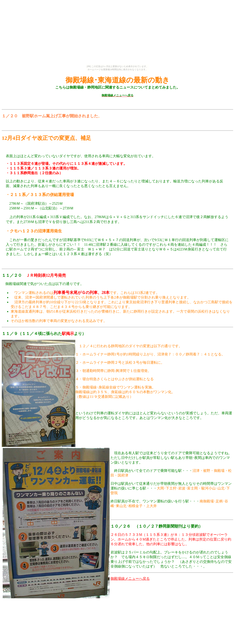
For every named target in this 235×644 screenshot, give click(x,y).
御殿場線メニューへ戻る (130, 580)
